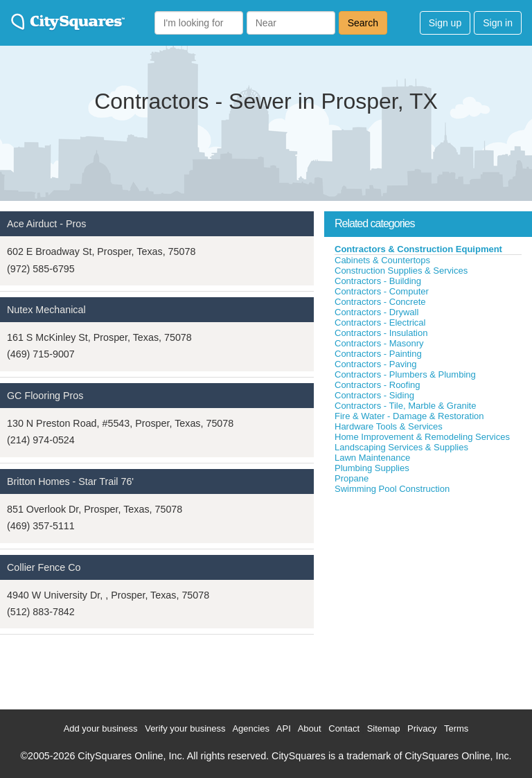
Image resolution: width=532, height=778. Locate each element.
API (284, 728)
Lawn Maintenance (372, 458)
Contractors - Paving (376, 364)
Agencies (250, 728)
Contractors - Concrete (380, 302)
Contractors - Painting (378, 354)
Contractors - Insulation (381, 333)
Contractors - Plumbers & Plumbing (405, 374)
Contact (344, 728)
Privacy (422, 728)
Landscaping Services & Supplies (401, 447)
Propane (352, 478)
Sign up (445, 23)
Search (363, 23)
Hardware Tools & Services (389, 426)
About (310, 728)
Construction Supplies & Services (401, 271)
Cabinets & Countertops (382, 260)
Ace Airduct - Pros (46, 224)
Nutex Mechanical (46, 310)
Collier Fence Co (44, 567)
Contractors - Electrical (380, 322)
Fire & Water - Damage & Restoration (409, 416)
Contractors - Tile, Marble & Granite (405, 406)
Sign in (498, 23)
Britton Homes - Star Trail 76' (70, 481)
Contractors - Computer (382, 291)
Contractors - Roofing (378, 385)
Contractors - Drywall (376, 312)
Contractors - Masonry (379, 343)
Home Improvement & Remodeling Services (422, 437)
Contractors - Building (378, 281)
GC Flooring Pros (45, 396)
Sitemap (384, 728)
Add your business (101, 728)
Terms (456, 728)
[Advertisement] (428, 599)
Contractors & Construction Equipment (418, 249)
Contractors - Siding (374, 395)
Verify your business (185, 728)
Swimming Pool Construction (392, 489)
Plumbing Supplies (372, 468)
